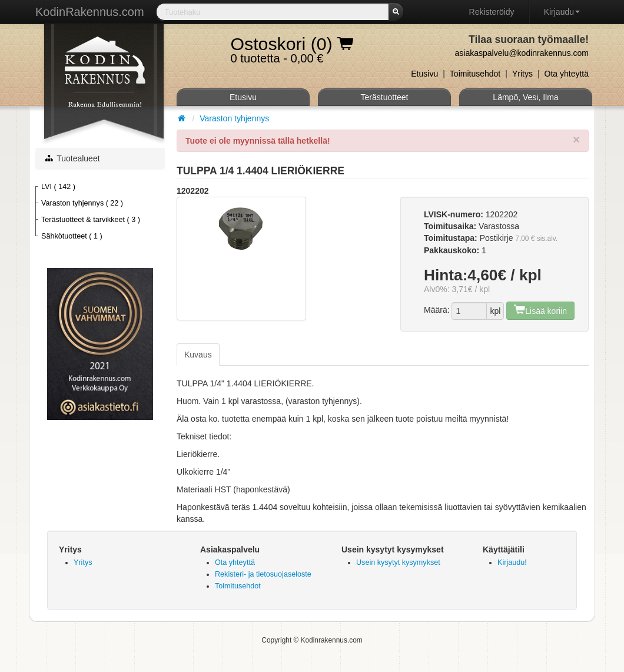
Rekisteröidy (492, 12)
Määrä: (437, 310)
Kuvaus (198, 355)
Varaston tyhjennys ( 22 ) (82, 203)
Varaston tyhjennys (234, 118)
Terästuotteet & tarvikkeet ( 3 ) (91, 220)
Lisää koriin (540, 309)
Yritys (522, 74)
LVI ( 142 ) (58, 187)
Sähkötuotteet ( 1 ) (72, 236)
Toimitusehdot (475, 74)
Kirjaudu (562, 12)
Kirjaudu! (512, 562)
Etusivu (424, 74)
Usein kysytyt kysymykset (398, 562)
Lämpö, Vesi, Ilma (525, 97)
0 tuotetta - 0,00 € (292, 47)
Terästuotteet (385, 97)
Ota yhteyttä (567, 74)
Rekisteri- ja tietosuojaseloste (263, 574)
